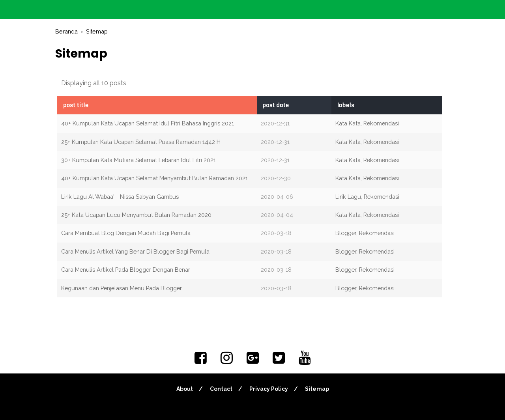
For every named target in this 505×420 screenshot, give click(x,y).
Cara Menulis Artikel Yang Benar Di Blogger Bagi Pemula (135, 251)
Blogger (346, 233)
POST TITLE (76, 105)
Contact (221, 389)
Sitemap (317, 389)
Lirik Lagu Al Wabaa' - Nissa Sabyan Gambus (120, 197)
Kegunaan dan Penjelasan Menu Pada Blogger (122, 288)
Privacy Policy (269, 389)
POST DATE (276, 105)
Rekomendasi (381, 123)
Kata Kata (348, 123)
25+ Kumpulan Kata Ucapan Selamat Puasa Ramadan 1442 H (141, 142)
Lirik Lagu (348, 197)
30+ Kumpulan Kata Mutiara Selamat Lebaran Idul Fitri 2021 (138, 160)
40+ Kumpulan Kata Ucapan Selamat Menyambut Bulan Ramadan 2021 (154, 178)
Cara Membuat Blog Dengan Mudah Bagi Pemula (126, 233)
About (185, 389)
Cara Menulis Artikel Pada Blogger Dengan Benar (126, 270)
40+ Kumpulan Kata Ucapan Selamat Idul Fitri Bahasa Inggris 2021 (148, 123)
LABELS (346, 105)
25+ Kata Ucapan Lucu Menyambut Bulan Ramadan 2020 (136, 215)
